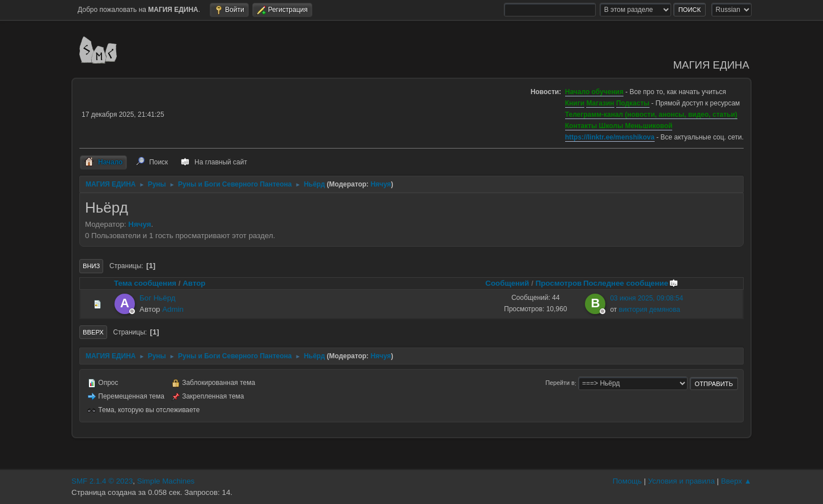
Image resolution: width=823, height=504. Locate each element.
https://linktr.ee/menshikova (610, 137)
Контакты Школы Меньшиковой (619, 126)
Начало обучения (594, 92)
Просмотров (559, 283)
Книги (575, 103)
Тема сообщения (145, 283)
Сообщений (507, 283)
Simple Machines (166, 481)
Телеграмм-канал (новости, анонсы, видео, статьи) (651, 115)
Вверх (93, 332)
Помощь (627, 481)
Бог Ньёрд (158, 298)
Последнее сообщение (631, 283)
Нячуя (381, 184)
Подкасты (633, 103)
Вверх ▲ (736, 481)
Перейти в (560, 383)
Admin (173, 309)
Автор (194, 283)
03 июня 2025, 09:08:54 (646, 298)
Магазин (600, 103)
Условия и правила (681, 481)
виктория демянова (650, 310)
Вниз (91, 266)
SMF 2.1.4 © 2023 (102, 481)
